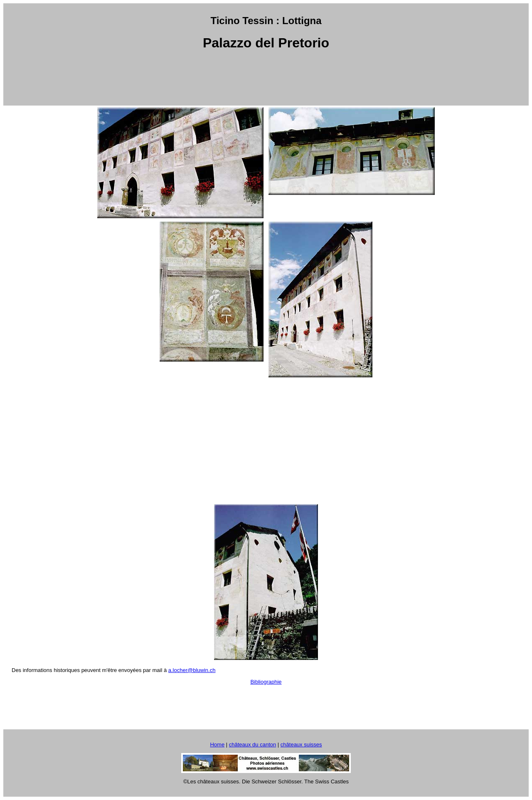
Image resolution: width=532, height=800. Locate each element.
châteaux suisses (301, 745)
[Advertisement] (266, 79)
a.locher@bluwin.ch (192, 670)
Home (217, 745)
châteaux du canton (252, 745)
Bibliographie (266, 682)
